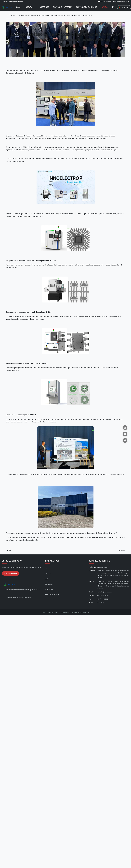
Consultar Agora (11, 573)
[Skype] (125, 434)
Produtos (29, 7)
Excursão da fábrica (62, 7)
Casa (18, 7)
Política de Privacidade (52, 594)
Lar (7, 15)
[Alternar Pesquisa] (113, 7)
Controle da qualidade (87, 7)
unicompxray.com (102, 567)
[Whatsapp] (125, 440)
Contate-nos (49, 584)
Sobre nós (44, 7)
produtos (48, 579)
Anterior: (9, 550)
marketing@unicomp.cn (122, 2)
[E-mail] (125, 428)
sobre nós (48, 574)
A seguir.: (122, 550)
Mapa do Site (49, 589)
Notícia (104, 7)
